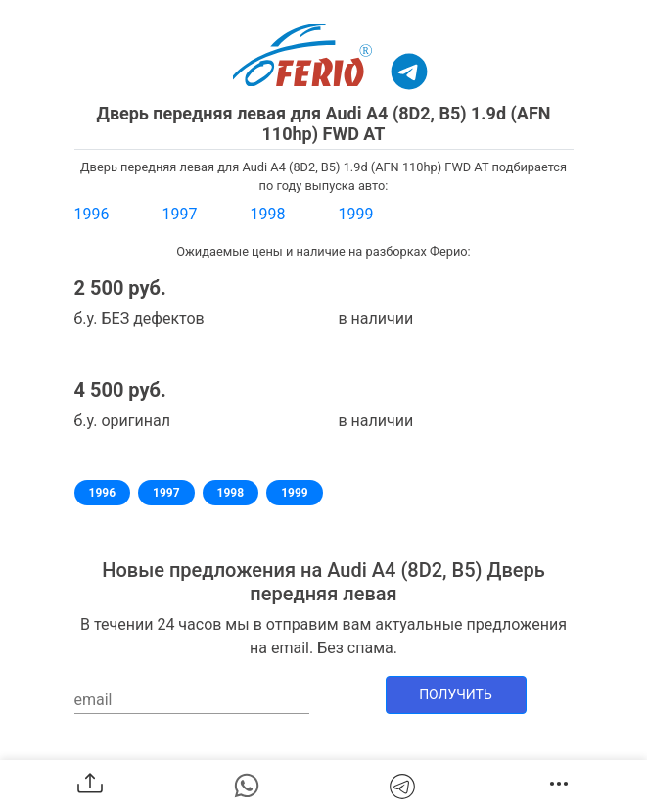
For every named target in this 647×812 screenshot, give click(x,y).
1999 (356, 214)
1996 (92, 214)
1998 (268, 214)
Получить (456, 694)
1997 (180, 214)
